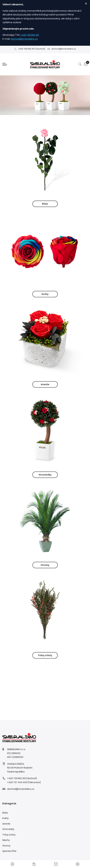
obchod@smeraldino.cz (24, 39)
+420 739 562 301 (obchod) (30, 49)
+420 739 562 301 (30, 35)
